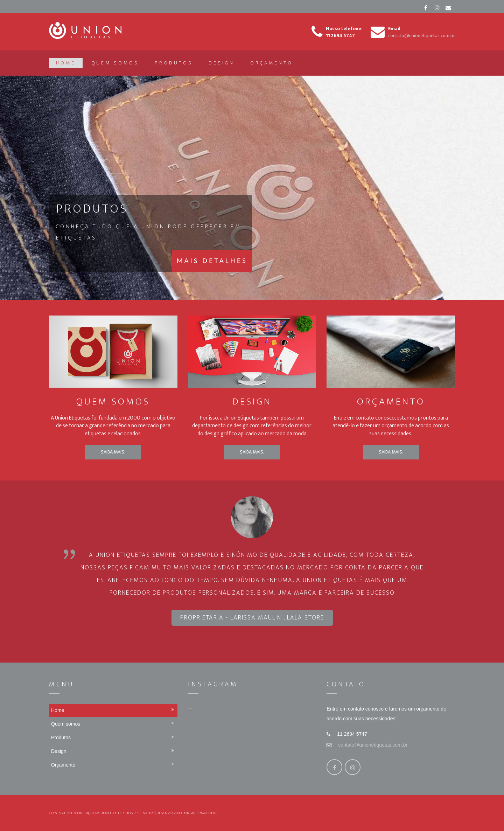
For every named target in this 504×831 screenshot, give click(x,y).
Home (66, 63)
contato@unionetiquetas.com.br (373, 745)
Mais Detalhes (212, 260)
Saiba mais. (113, 452)
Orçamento (272, 63)
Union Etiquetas (86, 813)
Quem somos (115, 63)
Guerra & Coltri (204, 813)
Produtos (174, 63)
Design (222, 63)
